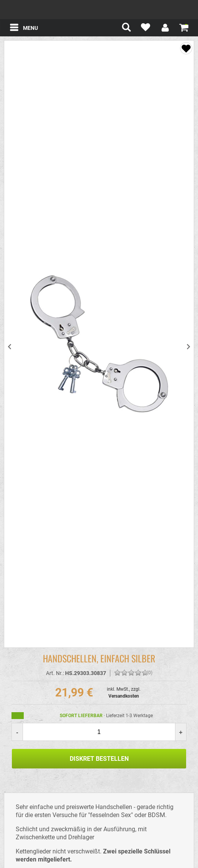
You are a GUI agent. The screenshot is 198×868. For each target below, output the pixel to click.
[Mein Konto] (165, 29)
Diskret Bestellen (99, 759)
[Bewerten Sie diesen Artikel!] (118, 673)
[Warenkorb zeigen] (184, 27)
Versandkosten (124, 696)
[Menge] (99, 732)
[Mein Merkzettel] (146, 29)
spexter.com (99, 10)
